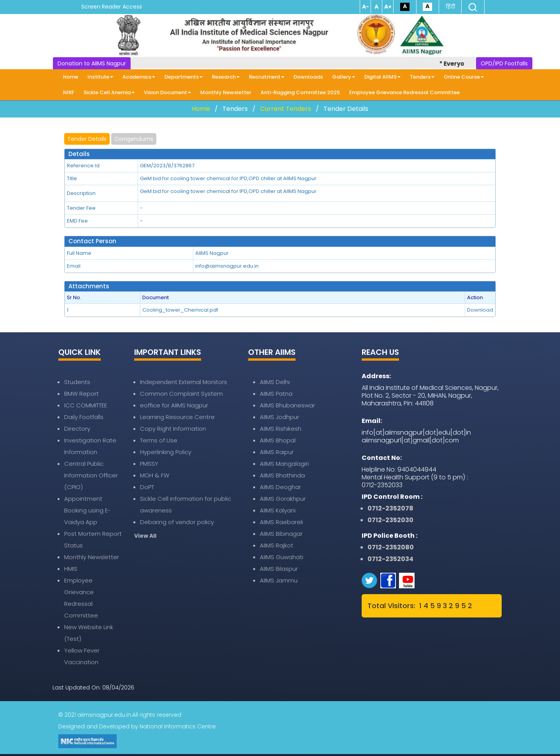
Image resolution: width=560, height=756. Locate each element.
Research (226, 77)
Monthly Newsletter (226, 92)
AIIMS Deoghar (280, 487)
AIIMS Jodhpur (279, 417)
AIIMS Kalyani (278, 510)
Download (480, 310)
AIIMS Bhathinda (282, 475)
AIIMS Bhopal (278, 440)
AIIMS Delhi (275, 382)
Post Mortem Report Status (93, 539)
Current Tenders (286, 109)
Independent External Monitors (184, 382)
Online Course (464, 77)
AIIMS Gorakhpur (283, 499)
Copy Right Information (173, 429)
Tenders (422, 77)
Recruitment (267, 77)
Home (71, 77)
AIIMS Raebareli (281, 522)
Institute (100, 77)
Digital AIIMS (382, 77)
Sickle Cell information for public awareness (185, 504)
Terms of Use (159, 440)
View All (145, 536)
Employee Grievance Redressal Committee (404, 92)
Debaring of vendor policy (177, 522)
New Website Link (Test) (89, 633)
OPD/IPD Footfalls (504, 63)
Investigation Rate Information (90, 446)
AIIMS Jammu (279, 580)
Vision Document (167, 92)
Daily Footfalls (84, 417)
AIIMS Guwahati (282, 557)
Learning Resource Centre (177, 417)
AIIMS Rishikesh (281, 429)
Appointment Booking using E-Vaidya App (87, 510)
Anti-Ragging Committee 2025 (300, 92)
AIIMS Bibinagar (281, 534)
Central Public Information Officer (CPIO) (91, 475)
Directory (77, 429)
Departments (184, 77)
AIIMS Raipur (277, 452)
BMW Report (81, 394)
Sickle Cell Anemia (109, 92)
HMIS (71, 569)
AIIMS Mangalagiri (284, 464)
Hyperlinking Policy (166, 452)
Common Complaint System (181, 394)
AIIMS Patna (276, 394)
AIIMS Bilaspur (279, 569)
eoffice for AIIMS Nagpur (174, 405)
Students (77, 382)
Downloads (308, 77)
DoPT (147, 487)
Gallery (344, 77)
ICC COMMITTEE (86, 405)
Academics (139, 77)
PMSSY (149, 464)
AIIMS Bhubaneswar (287, 405)
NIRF (69, 92)
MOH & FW (155, 475)
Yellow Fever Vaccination (82, 656)
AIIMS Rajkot (276, 545)
